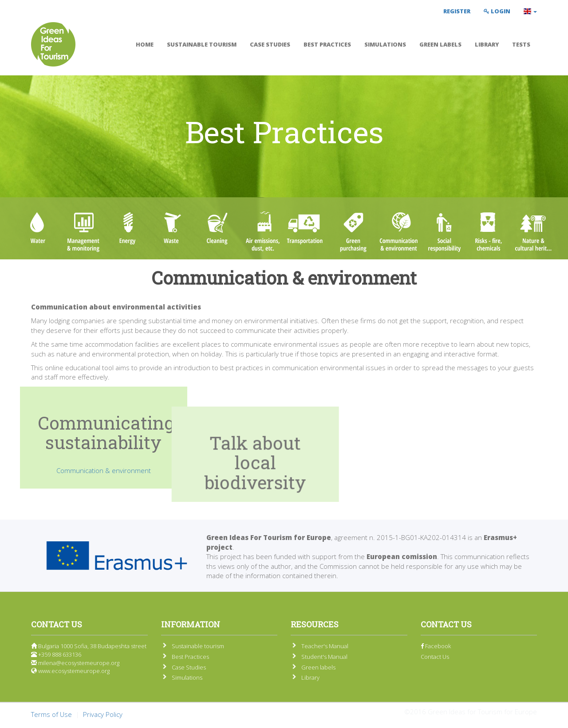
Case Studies (270, 44)
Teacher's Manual (325, 646)
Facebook (436, 646)
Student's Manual (324, 657)
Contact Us (435, 657)
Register (457, 11)
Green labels (440, 44)
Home (145, 44)
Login (497, 11)
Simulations (385, 44)
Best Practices (327, 44)
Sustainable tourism (202, 44)
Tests (521, 44)
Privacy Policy (103, 714)
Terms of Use (51, 714)
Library (487, 44)
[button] (530, 11)
